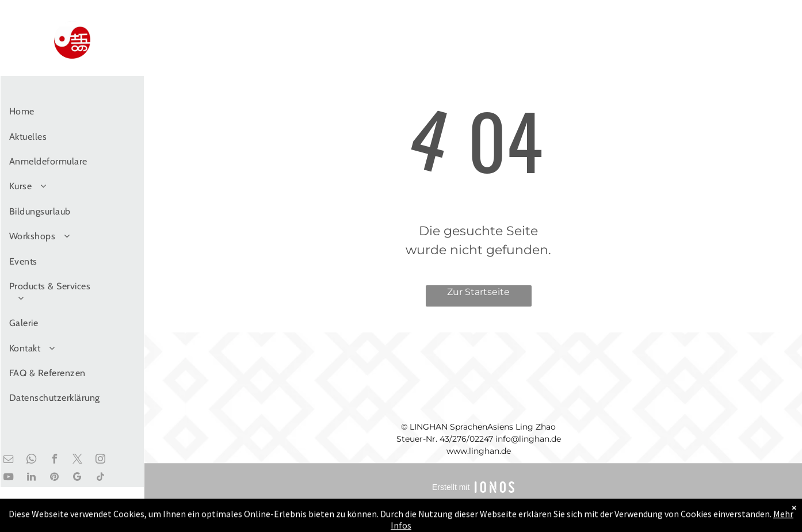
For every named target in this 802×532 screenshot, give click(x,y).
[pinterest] (54, 478)
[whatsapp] (31, 460)
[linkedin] (31, 478)
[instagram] (100, 460)
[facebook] (54, 460)
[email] (8, 460)
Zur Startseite (478, 292)
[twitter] (77, 460)
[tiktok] (100, 478)
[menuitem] (56, 111)
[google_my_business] (77, 478)
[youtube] (8, 478)
